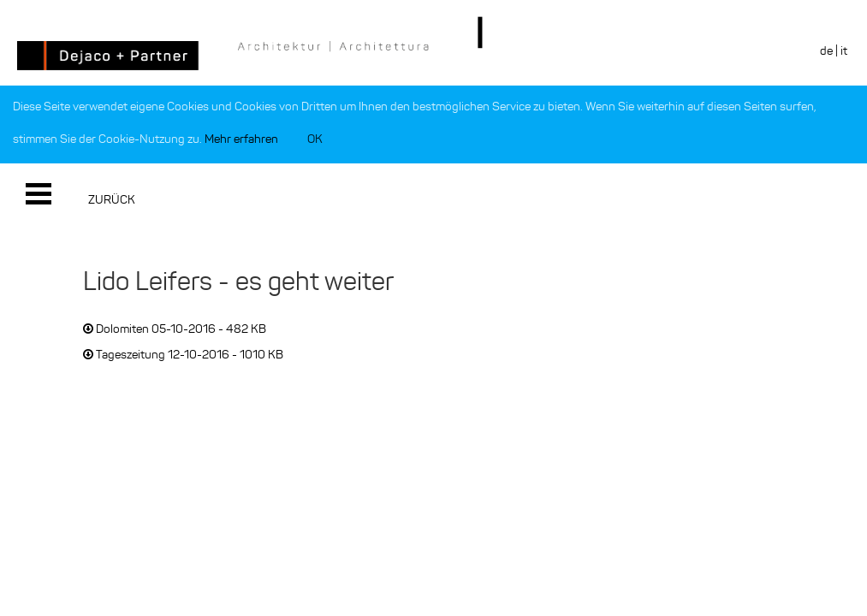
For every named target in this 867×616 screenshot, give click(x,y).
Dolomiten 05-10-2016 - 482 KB (175, 329)
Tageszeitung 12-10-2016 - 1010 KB (183, 355)
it (844, 51)
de (826, 51)
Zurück (112, 200)
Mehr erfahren (241, 139)
